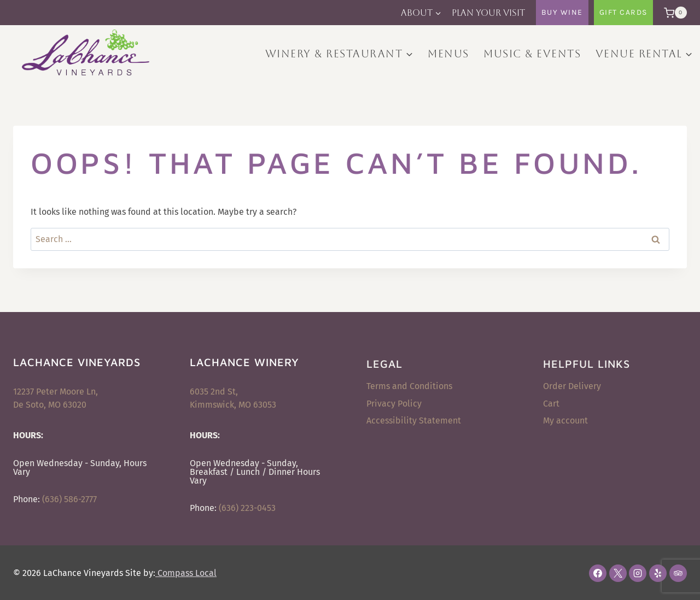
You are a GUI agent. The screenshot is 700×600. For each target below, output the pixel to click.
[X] (618, 573)
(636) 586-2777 (69, 499)
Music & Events (532, 54)
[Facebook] (598, 573)
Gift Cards (623, 12)
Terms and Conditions (409, 386)
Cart (551, 404)
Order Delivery (572, 386)
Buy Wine (562, 12)
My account (565, 420)
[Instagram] (638, 573)
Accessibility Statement (414, 420)
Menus (448, 54)
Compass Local (186, 573)
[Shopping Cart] (673, 13)
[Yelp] (658, 573)
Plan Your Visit (488, 13)
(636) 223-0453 (247, 508)
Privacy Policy (394, 404)
